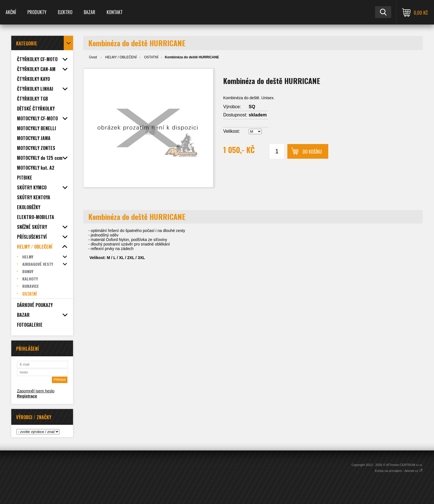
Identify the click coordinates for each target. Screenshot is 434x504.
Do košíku (312, 152)
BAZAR (90, 12)
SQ (252, 107)
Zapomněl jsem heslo (36, 391)
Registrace (27, 396)
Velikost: (232, 131)
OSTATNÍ (151, 57)
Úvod (93, 57)
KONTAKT (115, 12)
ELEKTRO (65, 12)
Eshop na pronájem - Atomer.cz (399, 471)
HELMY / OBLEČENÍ (121, 57)
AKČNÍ (11, 12)
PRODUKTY (37, 12)
